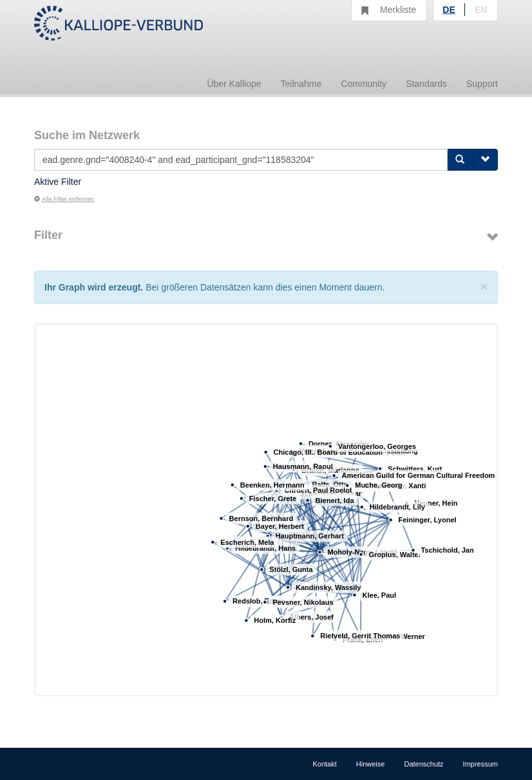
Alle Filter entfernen (64, 199)
